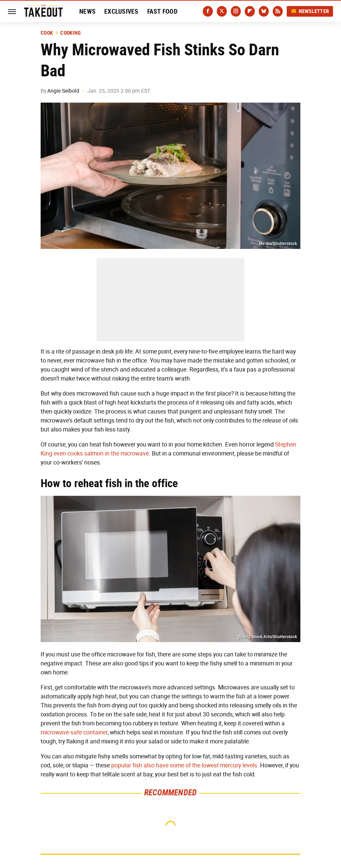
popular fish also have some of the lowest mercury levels (184, 765)
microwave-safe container (74, 732)
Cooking (70, 33)
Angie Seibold (63, 91)
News (87, 11)
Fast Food (162, 11)
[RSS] (278, 11)
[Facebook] (208, 11)
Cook (47, 33)
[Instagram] (236, 11)
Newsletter (310, 11)
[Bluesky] (264, 11)
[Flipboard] (250, 11)
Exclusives (121, 11)
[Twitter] (222, 11)
